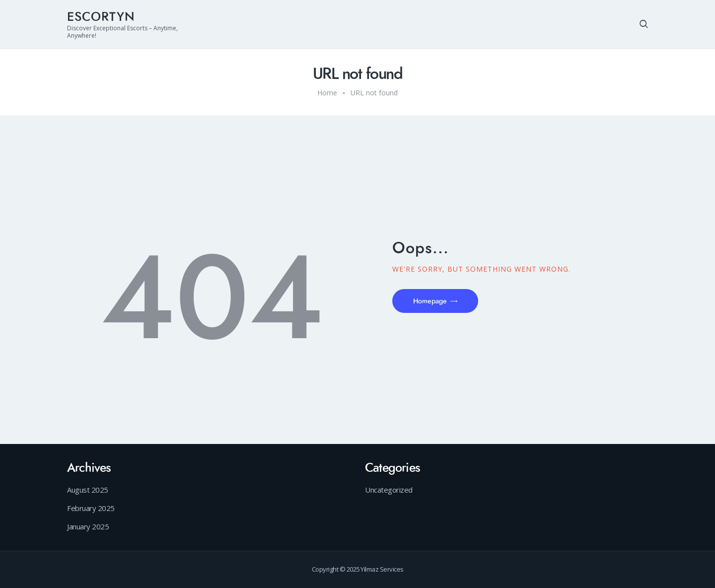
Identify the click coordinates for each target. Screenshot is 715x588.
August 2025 (88, 490)
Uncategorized (389, 490)
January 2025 (88, 526)
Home (327, 93)
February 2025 (91, 508)
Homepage (430, 301)
